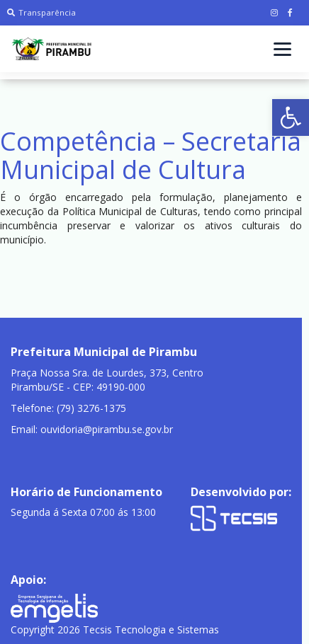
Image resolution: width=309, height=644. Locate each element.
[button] (291, 117)
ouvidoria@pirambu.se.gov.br (107, 429)
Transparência (41, 12)
